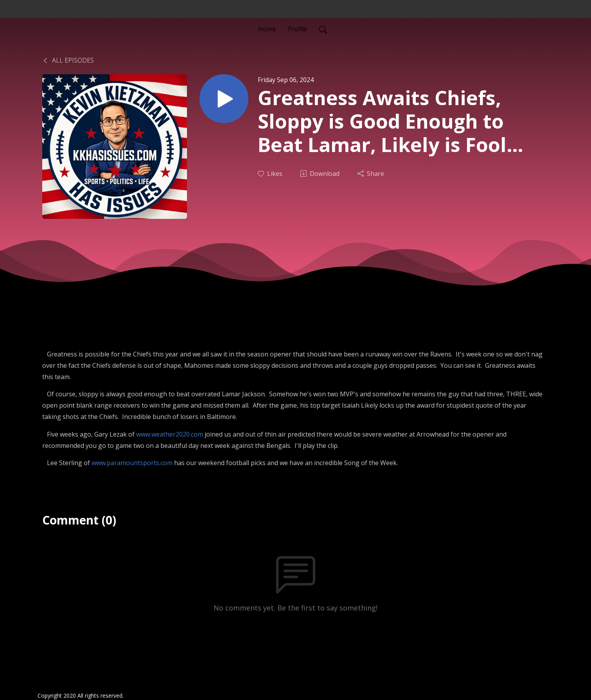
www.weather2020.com (170, 434)
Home (267, 29)
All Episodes (68, 60)
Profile (297, 29)
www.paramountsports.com (132, 463)
